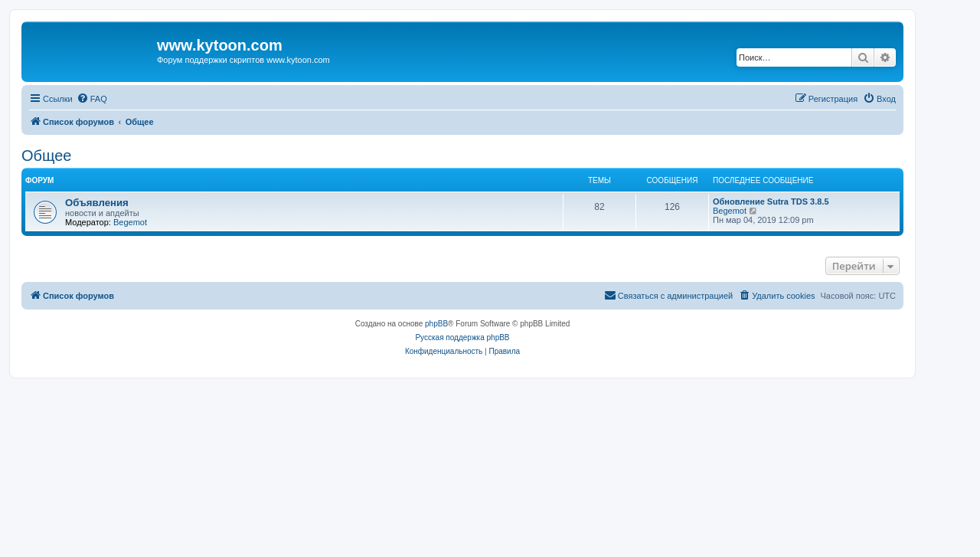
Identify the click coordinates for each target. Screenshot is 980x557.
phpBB (436, 324)
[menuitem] (92, 99)
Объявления (97, 203)
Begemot (130, 222)
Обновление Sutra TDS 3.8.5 (771, 202)
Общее (47, 156)
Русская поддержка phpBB (462, 337)
